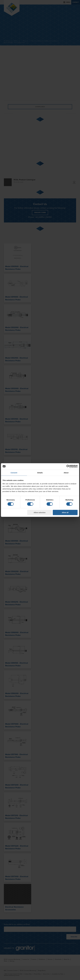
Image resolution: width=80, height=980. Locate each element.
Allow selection (40, 512)
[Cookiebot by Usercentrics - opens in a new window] (68, 466)
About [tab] (66, 473)
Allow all (65, 512)
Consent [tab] (14, 473)
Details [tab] (40, 473)
